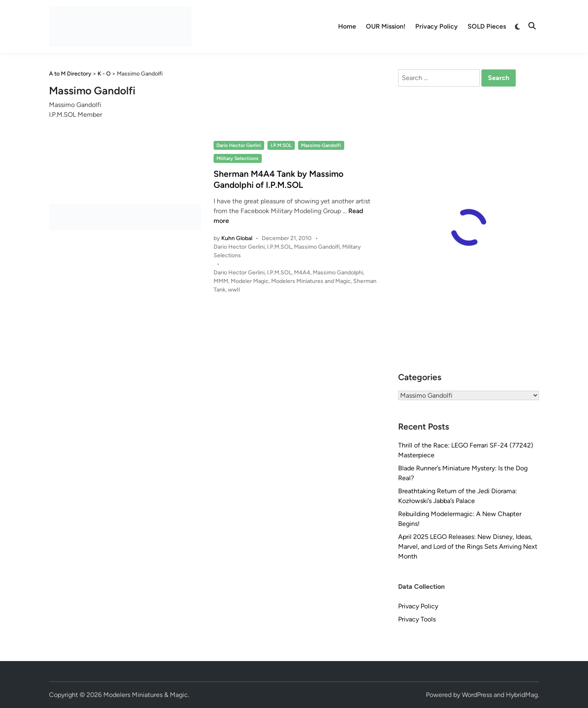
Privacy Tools (417, 619)
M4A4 (302, 273)
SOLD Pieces (487, 26)
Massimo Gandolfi (321, 145)
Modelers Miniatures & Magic (146, 695)
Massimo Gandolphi (338, 273)
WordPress (477, 695)
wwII (234, 290)
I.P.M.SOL (281, 145)
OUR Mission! (386, 26)
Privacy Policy (437, 26)
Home (347, 26)
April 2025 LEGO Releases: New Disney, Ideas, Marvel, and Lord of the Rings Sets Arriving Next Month (468, 547)
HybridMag (522, 695)
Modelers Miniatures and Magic (311, 281)
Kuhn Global (237, 238)
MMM (221, 281)
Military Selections (237, 158)
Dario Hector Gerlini (239, 145)
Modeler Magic (250, 281)
